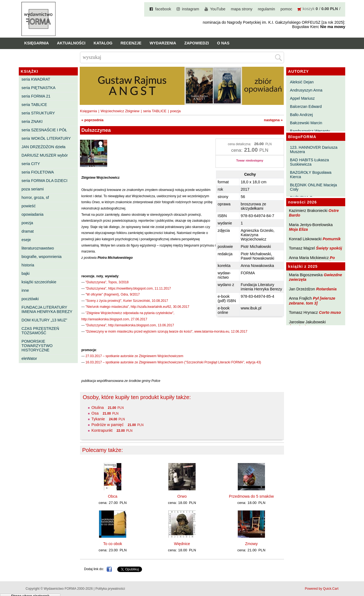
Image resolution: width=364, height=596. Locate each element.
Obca (113, 496)
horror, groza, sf (35, 197)
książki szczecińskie (39, 282)
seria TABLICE (34, 105)
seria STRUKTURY (38, 113)
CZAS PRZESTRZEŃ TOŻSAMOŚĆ (40, 331)
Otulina (98, 408)
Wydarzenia (163, 43)
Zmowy (251, 544)
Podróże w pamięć (107, 425)
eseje (26, 240)
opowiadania (33, 214)
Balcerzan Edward (306, 107)
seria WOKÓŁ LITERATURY (46, 138)
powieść (29, 206)
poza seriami (33, 189)
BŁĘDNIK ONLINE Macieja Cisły (314, 187)
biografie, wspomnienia (41, 257)
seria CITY (31, 164)
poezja (27, 223)
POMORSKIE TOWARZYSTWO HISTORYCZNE (37, 346)
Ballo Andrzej (301, 115)
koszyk (309, 9)
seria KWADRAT (36, 79)
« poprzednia (92, 120)
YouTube (218, 9)
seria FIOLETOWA (38, 172)
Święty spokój (329, 248)
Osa (95, 413)
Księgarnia (36, 43)
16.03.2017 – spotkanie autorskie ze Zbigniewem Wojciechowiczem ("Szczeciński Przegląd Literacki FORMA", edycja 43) (173, 362)
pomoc (286, 9)
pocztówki (30, 299)
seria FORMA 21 (36, 96)
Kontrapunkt (102, 430)
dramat (28, 231)
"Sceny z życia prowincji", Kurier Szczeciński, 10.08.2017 (127, 301)
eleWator (29, 358)
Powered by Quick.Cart (322, 589)
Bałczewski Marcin (306, 123)
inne (25, 290)
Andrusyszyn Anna (306, 90)
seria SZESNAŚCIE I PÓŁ (44, 130)
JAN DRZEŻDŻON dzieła (44, 147)
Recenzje (131, 43)
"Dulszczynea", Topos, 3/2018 (107, 282)
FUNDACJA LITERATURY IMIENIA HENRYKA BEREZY (47, 309)
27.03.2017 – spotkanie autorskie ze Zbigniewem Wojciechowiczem (134, 356)
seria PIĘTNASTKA (38, 88)
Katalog (103, 43)
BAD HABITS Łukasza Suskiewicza (309, 162)
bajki (26, 273)
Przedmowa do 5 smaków (252, 496)
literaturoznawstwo (38, 248)
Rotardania (326, 289)
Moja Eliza (298, 229)
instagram (191, 9)
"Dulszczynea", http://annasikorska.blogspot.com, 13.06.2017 (130, 325)
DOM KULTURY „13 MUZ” (44, 320)
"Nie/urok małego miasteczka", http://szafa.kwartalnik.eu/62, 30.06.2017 (137, 307)
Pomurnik (332, 239)
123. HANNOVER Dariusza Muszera (314, 150)
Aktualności (71, 43)
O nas (223, 43)
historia (28, 265)
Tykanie (98, 419)
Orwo (182, 496)
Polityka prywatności (110, 589)
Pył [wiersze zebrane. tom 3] (312, 301)
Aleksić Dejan (302, 82)
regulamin (266, 9)
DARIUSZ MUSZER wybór (45, 155)
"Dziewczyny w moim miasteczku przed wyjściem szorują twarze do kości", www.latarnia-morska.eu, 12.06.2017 (166, 332)
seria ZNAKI (32, 121)
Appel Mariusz (302, 98)
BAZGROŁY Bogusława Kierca (311, 175)
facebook (163, 9)
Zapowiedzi (196, 43)
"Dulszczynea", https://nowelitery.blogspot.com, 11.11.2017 (128, 288)
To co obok (113, 544)
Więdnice (182, 544)
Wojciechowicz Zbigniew (120, 111)
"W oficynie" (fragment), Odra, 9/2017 (112, 294)
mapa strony (242, 9)
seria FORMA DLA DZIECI (44, 181)
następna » (273, 120)
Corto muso (330, 312)
